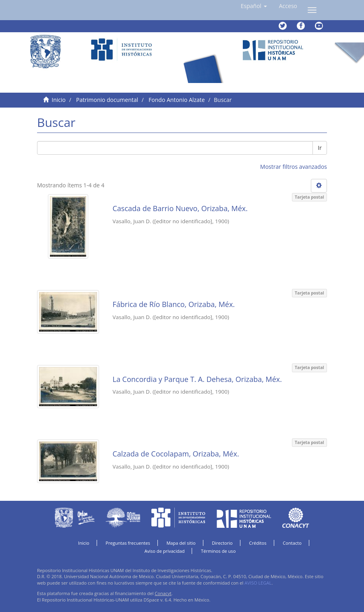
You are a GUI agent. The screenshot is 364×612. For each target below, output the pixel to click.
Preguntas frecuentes (128, 543)
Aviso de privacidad (165, 551)
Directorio (222, 543)
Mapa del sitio (181, 543)
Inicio (59, 100)
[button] (254, 6)
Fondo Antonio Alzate (177, 100)
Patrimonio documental (107, 100)
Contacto (292, 543)
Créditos (257, 543)
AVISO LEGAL (258, 583)
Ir (320, 148)
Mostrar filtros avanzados (294, 167)
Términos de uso (218, 551)
